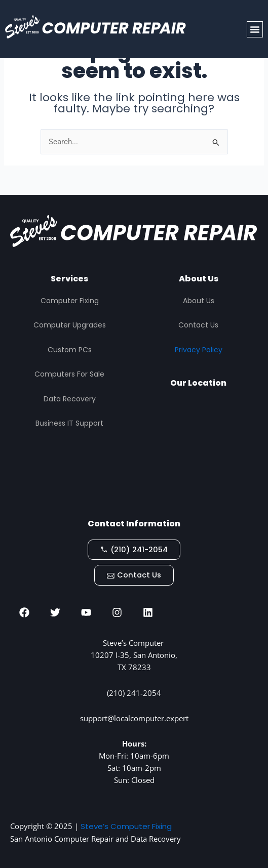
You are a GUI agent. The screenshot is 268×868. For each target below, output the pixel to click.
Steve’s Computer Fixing (126, 826)
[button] (255, 29)
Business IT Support (69, 423)
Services (69, 279)
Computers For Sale (69, 374)
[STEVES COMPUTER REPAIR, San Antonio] (199, 454)
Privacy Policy (199, 350)
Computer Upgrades (70, 325)
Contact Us (198, 325)
